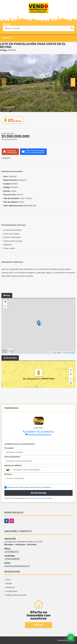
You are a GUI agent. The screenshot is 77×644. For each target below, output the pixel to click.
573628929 (31, 432)
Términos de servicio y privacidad (40, 498)
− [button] (5, 306)
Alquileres (10, 587)
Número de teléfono (13, 465)
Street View (13, 120)
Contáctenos (12, 591)
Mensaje (8, 474)
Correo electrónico (13, 457)
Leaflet (54, 353)
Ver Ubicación (30, 379)
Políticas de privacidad (16, 595)
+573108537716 (47, 432)
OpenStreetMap (69, 353)
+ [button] (5, 302)
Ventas (9, 584)
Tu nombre (9, 448)
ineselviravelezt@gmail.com (40, 434)
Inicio (8, 580)
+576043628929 (12, 559)
